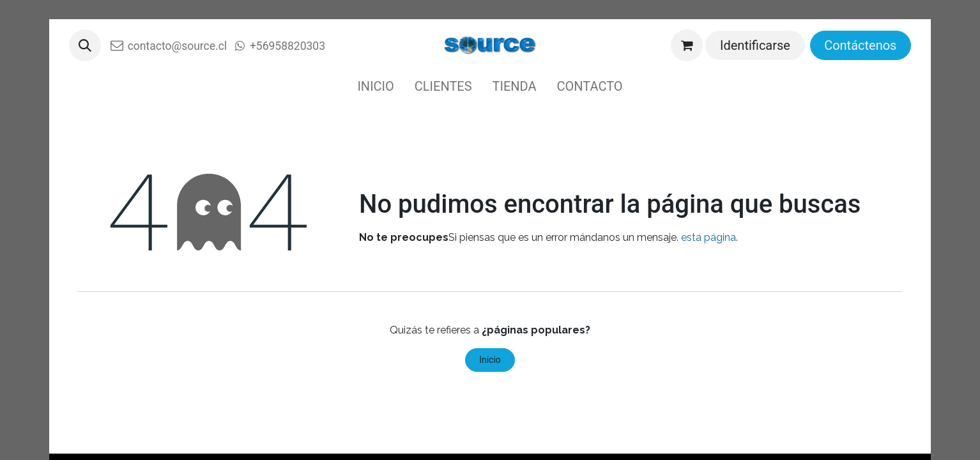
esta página (708, 237)
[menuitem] (375, 86)
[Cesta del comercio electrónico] (687, 45)
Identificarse (755, 45)
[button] (85, 45)
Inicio (490, 360)
